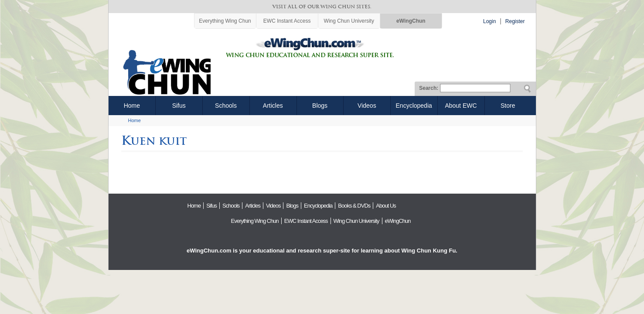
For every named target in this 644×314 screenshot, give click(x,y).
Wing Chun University (349, 21)
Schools (226, 106)
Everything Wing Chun (225, 21)
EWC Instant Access (287, 21)
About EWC (461, 106)
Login (489, 21)
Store (508, 106)
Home (132, 106)
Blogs (320, 106)
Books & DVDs (354, 206)
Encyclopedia (414, 106)
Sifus (179, 106)
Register (515, 21)
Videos (367, 106)
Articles (273, 106)
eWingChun (411, 21)
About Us (386, 206)
